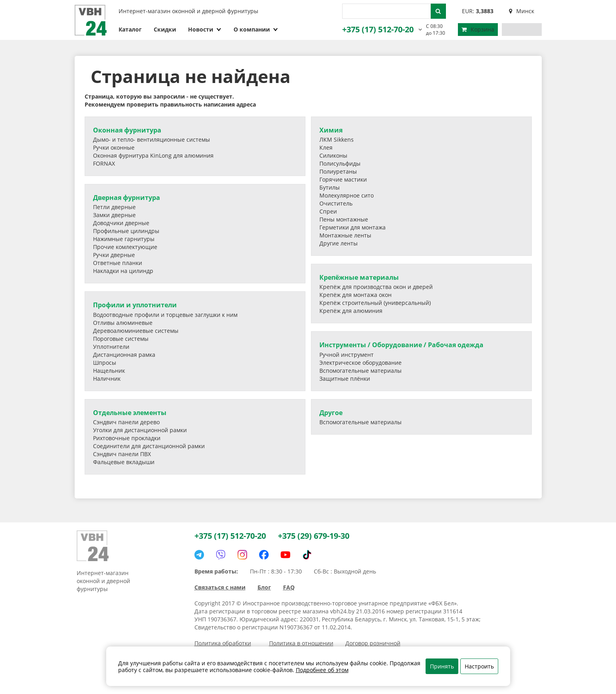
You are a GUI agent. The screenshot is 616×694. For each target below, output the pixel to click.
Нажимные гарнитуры (124, 239)
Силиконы (333, 155)
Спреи (328, 211)
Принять (442, 666)
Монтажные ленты (345, 235)
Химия (331, 130)
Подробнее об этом (322, 670)
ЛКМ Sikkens (337, 139)
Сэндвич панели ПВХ (122, 454)
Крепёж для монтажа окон (356, 295)
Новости (205, 29)
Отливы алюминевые (123, 323)
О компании (256, 29)
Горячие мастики (343, 179)
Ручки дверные (114, 255)
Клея (326, 147)
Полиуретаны (338, 171)
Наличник (107, 379)
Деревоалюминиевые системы (136, 331)
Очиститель (336, 203)
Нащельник (109, 371)
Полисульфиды (340, 163)
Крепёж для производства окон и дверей (376, 287)
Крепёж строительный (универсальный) (375, 303)
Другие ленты (339, 243)
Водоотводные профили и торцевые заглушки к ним (165, 315)
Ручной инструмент (347, 355)
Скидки (165, 29)
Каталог (130, 29)
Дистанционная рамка (124, 355)
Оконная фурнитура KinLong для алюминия (153, 155)
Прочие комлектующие (125, 247)
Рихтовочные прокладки (127, 438)
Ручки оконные (114, 147)
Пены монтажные (344, 219)
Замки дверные (114, 215)
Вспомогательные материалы (360, 371)
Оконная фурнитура (127, 130)
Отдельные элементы (130, 413)
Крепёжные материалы (359, 277)
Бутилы (330, 187)
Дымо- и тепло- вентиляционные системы (152, 139)
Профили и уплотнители (135, 305)
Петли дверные (114, 207)
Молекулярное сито (347, 195)
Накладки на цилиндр (123, 271)
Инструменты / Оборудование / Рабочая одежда (401, 345)
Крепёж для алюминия (351, 311)
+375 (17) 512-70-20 (378, 29)
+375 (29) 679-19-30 (314, 536)
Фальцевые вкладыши (124, 462)
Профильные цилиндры (126, 231)
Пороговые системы (121, 339)
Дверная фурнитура (127, 198)
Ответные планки (118, 263)
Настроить (479, 666)
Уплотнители (111, 347)
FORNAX (104, 163)
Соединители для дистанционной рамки (149, 446)
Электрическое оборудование (360, 363)
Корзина (478, 29)
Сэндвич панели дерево (126, 422)
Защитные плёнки (345, 379)
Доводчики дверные (121, 223)
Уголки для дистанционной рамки (140, 430)
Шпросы (105, 363)
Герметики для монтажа (353, 227)
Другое (331, 413)
